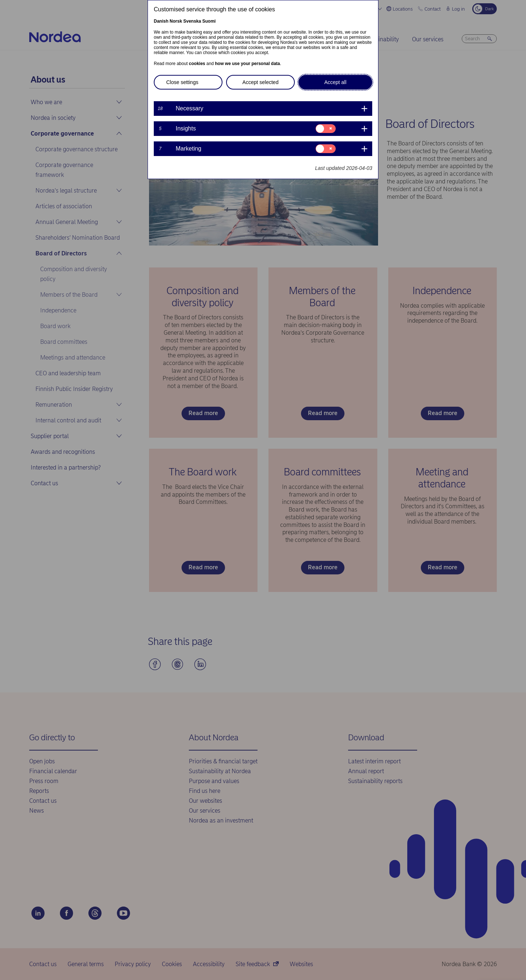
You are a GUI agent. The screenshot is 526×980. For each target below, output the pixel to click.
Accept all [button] (336, 82)
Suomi (209, 21)
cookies (197, 64)
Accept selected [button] (261, 82)
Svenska (192, 21)
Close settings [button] (182, 82)
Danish (161, 21)
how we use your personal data (247, 64)
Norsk (176, 21)
